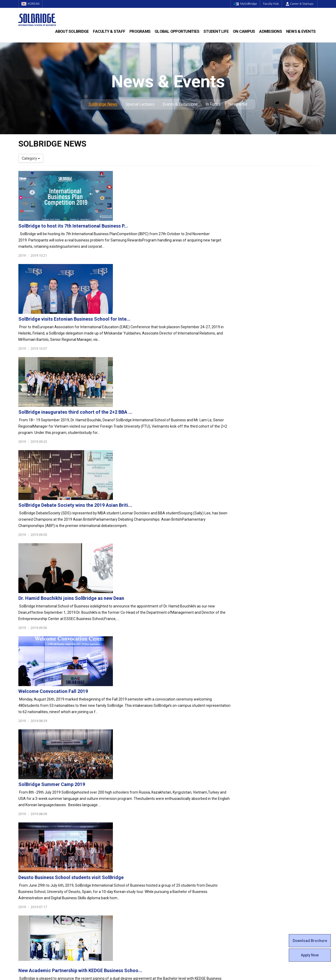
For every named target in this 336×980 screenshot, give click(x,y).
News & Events (301, 31)
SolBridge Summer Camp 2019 (154, 506)
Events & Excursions (180, 104)
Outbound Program (111, 879)
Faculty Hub (270, 4)
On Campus (244, 31)
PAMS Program (108, 884)
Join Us (24, 884)
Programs (140, 31)
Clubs (177, 842)
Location (25, 853)
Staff (23, 879)
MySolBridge (242, 4)
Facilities (179, 884)
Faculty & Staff (109, 31)
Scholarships (259, 842)
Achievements (30, 848)
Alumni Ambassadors (113, 895)
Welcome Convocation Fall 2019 (156, 451)
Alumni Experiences (188, 853)
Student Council (185, 832)
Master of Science (110, 842)
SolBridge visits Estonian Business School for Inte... (177, 231)
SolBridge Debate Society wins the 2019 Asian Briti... (178, 341)
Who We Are (28, 832)
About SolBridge (72, 31)
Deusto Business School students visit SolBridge (173, 561)
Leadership (28, 837)
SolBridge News (103, 104)
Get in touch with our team (245, 803)
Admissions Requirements (271, 832)
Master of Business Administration (124, 837)
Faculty (24, 874)
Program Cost (260, 837)
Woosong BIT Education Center (198, 858)
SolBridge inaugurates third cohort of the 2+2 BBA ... (178, 286)
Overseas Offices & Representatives (125, 890)
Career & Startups (300, 4)
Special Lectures (140, 104)
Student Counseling (188, 890)
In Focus (213, 104)
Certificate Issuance (188, 863)
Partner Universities (112, 874)
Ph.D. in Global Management (118, 848)
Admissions (271, 31)
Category (31, 158)
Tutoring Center (185, 895)
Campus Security (186, 900)
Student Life (216, 31)
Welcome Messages (35, 842)
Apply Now (310, 955)
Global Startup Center (190, 837)
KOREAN (31, 4)
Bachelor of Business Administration (125, 832)
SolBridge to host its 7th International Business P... (175, 176)
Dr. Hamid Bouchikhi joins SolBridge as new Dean (174, 396)
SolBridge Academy (112, 853)
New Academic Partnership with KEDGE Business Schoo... (183, 616)
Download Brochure (310, 941)
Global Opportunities (177, 31)
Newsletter (238, 104)
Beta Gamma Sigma (189, 848)
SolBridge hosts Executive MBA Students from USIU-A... (182, 672)
